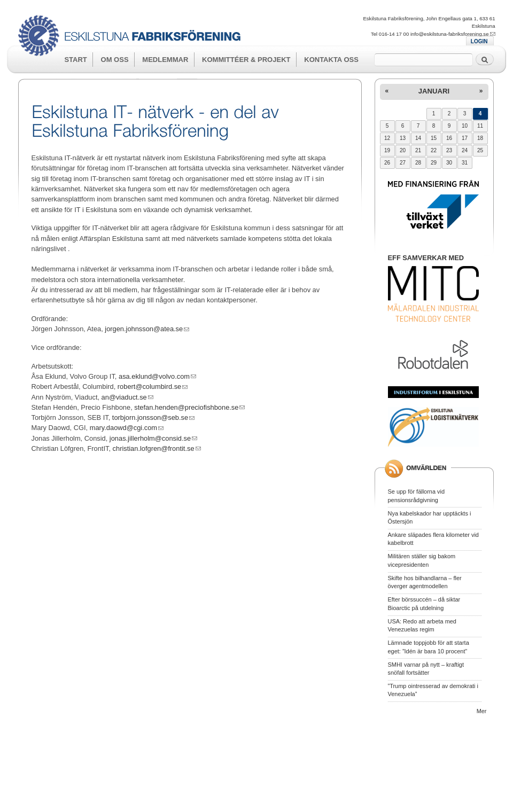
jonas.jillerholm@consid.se (153, 438)
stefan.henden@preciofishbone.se (189, 407)
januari (434, 91)
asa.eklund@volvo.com (157, 376)
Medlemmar (165, 60)
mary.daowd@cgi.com (127, 428)
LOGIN (479, 41)
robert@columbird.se (153, 387)
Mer (482, 711)
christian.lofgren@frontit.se (157, 448)
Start (75, 60)
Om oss (115, 60)
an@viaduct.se (127, 397)
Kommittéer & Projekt (246, 60)
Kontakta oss (331, 60)
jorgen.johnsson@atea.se (147, 329)
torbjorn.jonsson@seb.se (153, 417)
